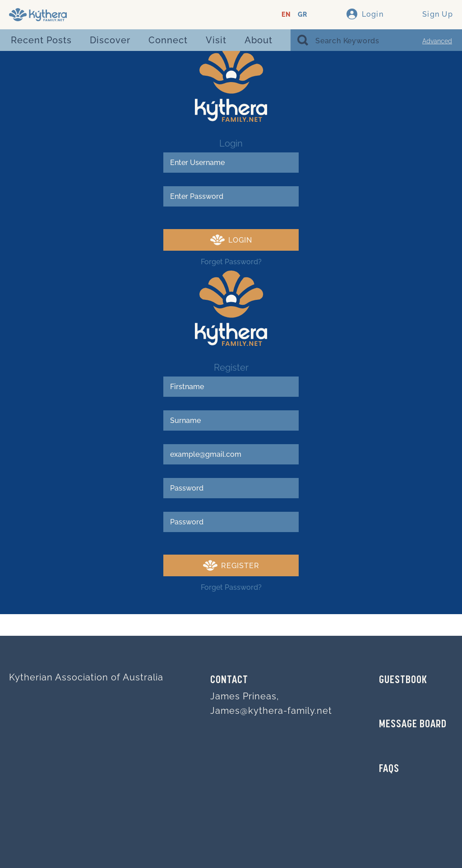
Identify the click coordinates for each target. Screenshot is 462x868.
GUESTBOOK (403, 680)
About (259, 40)
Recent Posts (41, 40)
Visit (216, 40)
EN (286, 15)
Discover (110, 40)
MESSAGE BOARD (413, 725)
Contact (229, 680)
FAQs (389, 769)
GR (303, 15)
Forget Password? (231, 262)
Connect (168, 40)
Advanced (437, 41)
